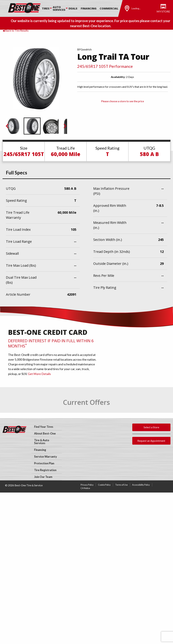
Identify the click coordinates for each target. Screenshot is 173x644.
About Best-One (45, 433)
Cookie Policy (104, 485)
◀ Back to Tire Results (16, 30)
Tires (46, 8)
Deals (73, 8)
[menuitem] (47, 8)
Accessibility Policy (141, 485)
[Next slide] (65, 126)
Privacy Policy (87, 485)
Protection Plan (44, 463)
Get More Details (39, 374)
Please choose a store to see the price (122, 101)
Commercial (109, 8)
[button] (14, 126)
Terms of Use (121, 485)
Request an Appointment (151, 441)
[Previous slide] (7, 126)
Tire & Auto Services (42, 442)
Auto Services (59, 8)
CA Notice (85, 488)
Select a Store (151, 427)
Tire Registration (45, 470)
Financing (89, 8)
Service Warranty (46, 457)
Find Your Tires (44, 427)
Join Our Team (43, 477)
